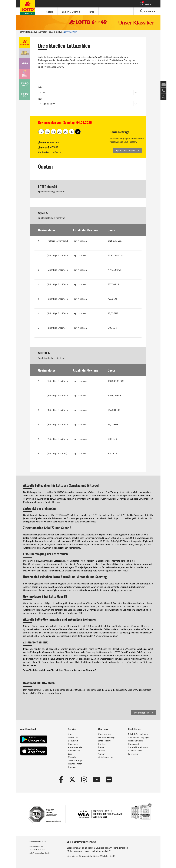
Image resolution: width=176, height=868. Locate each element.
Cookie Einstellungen (138, 747)
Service (72, 729)
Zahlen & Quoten (39, 32)
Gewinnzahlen (56, 32)
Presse (101, 747)
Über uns (103, 729)
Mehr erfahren (142, 713)
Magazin (72, 757)
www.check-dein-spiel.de (97, 851)
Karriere (102, 744)
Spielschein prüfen (125, 150)
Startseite (25, 32)
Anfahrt (102, 754)
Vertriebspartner (106, 757)
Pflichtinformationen (138, 734)
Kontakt (72, 767)
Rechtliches (134, 729)
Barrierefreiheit (135, 750)
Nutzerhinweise (135, 741)
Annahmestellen (76, 747)
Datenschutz (134, 744)
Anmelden (147, 11)
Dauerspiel (73, 744)
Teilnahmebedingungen (139, 737)
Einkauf (102, 750)
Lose (70, 754)
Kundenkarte (74, 750)
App (70, 734)
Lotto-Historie (105, 741)
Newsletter (73, 737)
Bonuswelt (73, 741)
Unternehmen (104, 734)
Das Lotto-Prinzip (106, 737)
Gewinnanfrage (75, 760)
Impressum (133, 754)
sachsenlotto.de (36, 846)
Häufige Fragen (75, 764)
